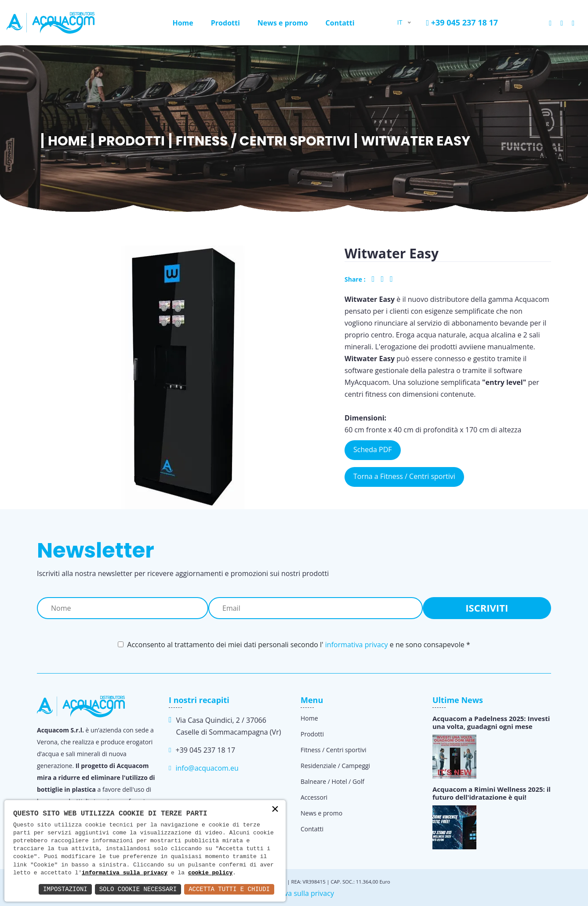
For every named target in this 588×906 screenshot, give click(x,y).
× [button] (275, 810)
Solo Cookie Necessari (138, 889)
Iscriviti (487, 608)
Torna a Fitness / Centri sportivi (404, 476)
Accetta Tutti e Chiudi (229, 889)
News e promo (283, 23)
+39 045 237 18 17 (462, 22)
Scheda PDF (373, 449)
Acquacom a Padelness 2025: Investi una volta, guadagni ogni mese (491, 722)
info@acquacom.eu (207, 768)
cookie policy (210, 873)
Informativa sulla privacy (294, 893)
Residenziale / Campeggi (335, 766)
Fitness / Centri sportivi (263, 141)
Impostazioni (65, 889)
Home (183, 23)
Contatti (340, 23)
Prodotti (225, 23)
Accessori (314, 797)
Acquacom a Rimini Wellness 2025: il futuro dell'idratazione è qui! (492, 793)
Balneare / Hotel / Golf (332, 781)
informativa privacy (357, 645)
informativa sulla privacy (125, 873)
